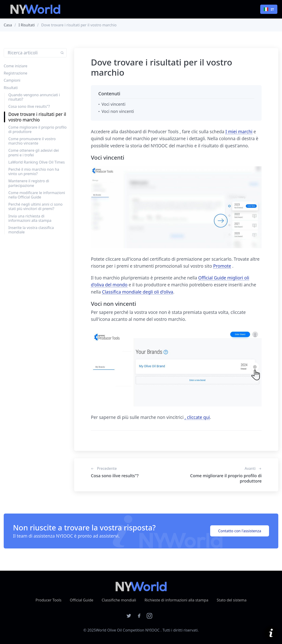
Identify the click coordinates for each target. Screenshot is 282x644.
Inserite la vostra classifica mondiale (31, 230)
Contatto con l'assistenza (240, 531)
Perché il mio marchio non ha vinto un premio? (34, 172)
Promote (222, 266)
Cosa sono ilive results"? (29, 106)
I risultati (27, 25)
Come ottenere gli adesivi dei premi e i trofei (34, 153)
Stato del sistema (232, 600)
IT (269, 9)
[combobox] (269, 9)
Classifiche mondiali (119, 600)
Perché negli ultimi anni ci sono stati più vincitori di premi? (35, 206)
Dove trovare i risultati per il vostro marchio (37, 117)
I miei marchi (239, 132)
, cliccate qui (197, 417)
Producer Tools (48, 600)
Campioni (12, 80)
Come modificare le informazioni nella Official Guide (37, 195)
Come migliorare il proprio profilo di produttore (37, 129)
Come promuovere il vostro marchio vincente (32, 141)
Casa (8, 25)
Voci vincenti (113, 104)
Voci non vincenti (118, 111)
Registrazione (16, 73)
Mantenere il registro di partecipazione (29, 183)
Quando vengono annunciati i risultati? (34, 97)
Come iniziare (16, 66)
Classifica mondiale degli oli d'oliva (138, 292)
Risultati (11, 88)
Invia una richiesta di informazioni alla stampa (30, 218)
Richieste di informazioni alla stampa (176, 600)
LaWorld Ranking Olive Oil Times (36, 162)
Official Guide (81, 600)
